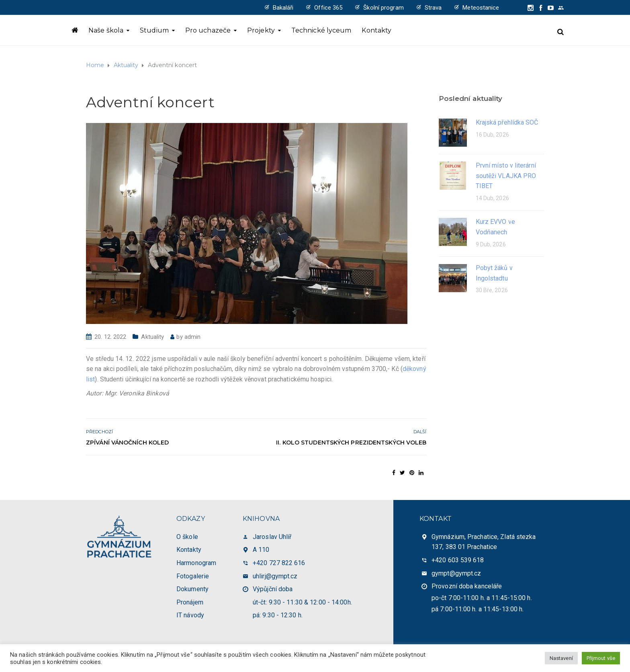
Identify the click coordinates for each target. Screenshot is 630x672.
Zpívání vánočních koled (127, 443)
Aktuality (152, 337)
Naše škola (106, 30)
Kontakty (376, 30)
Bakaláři (283, 8)
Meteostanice (481, 8)
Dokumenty (192, 589)
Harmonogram (196, 563)
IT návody (190, 615)
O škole (187, 537)
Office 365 (328, 8)
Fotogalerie (193, 576)
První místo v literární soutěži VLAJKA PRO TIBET (506, 176)
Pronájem (190, 602)
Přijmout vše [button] (601, 658)
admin (193, 337)
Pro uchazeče (208, 30)
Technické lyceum (321, 30)
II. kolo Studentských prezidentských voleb (351, 443)
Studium (154, 30)
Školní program (383, 8)
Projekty (261, 30)
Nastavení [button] (561, 658)
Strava (433, 8)
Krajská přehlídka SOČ (507, 122)
